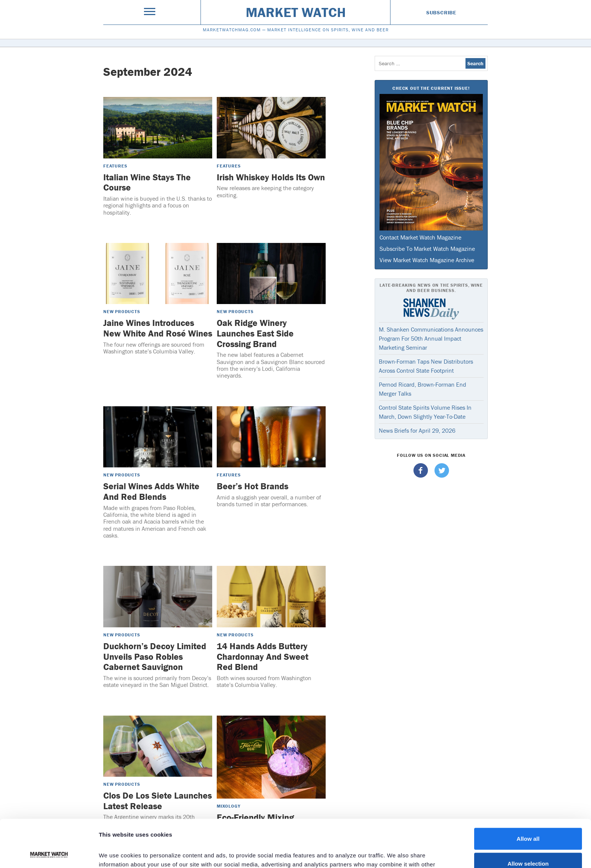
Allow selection (528, 819)
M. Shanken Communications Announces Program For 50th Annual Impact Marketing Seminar (431, 338)
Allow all (528, 794)
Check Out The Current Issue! (431, 88)
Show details (396, 853)
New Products (122, 311)
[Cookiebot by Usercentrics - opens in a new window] (49, 853)
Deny (528, 843)
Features (115, 166)
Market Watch (296, 12)
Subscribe (441, 12)
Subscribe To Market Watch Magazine (427, 249)
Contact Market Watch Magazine (420, 237)
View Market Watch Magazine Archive (427, 260)
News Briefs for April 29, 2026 (417, 430)
